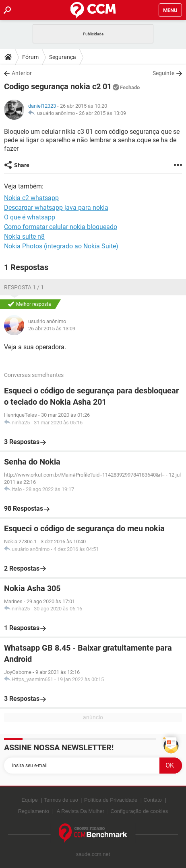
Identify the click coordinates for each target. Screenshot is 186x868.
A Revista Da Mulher (81, 811)
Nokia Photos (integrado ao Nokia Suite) (61, 246)
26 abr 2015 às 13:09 (102, 113)
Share (22, 165)
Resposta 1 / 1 (24, 287)
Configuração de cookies (139, 811)
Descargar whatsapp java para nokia (56, 208)
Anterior (22, 73)
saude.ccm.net (93, 854)
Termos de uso (61, 800)
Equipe (29, 800)
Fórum (30, 57)
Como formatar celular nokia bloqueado (61, 227)
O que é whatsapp (30, 217)
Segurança (63, 57)
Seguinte (163, 73)
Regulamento (34, 811)
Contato (153, 800)
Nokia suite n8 (24, 236)
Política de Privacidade (111, 800)
